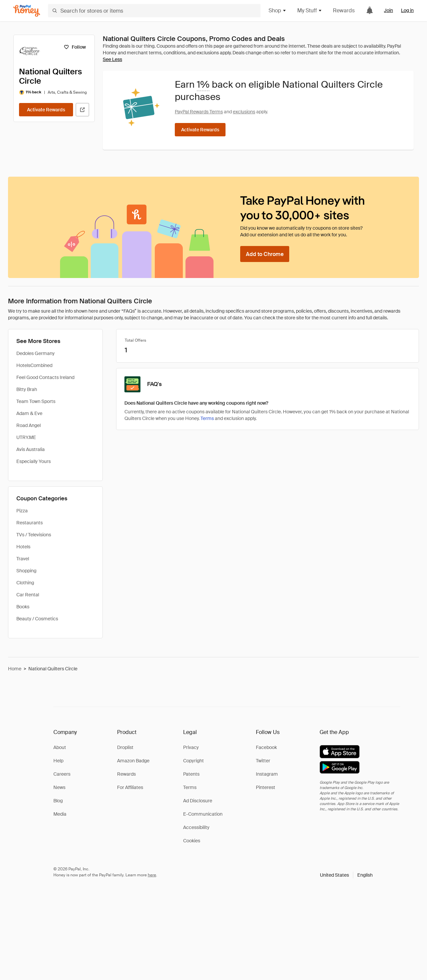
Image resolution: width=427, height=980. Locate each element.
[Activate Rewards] (46, 110)
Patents (191, 774)
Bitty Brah (27, 389)
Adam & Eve (29, 413)
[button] (346, 875)
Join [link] (388, 10)
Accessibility (196, 827)
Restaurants (30, 523)
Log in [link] (407, 10)
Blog (58, 801)
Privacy (191, 747)
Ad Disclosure (198, 801)
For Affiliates (130, 787)
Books (23, 607)
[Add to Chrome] (265, 254)
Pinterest (266, 787)
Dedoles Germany (36, 353)
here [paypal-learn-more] (152, 875)
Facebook (266, 747)
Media (60, 814)
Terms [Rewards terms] (207, 418)
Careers (62, 774)
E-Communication (203, 814)
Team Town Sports (36, 401)
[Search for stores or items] (154, 11)
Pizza (22, 511)
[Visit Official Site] (82, 110)
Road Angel (29, 425)
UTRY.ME (26, 437)
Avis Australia (31, 449)
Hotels (23, 547)
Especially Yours (34, 461)
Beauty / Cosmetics (37, 619)
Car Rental (28, 595)
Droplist (125, 747)
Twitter (263, 761)
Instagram (267, 774)
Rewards (344, 10)
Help (58, 761)
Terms (190, 787)
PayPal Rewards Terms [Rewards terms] (199, 112)
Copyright (193, 761)
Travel (23, 559)
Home (15, 669)
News (59, 787)
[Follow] (75, 47)
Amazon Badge (133, 761)
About (60, 747)
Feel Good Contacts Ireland (45, 377)
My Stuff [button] (310, 10)
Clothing (25, 583)
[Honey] (27, 11)
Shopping (26, 571)
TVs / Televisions (34, 535)
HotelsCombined (34, 365)
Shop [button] (278, 10)
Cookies (192, 841)
